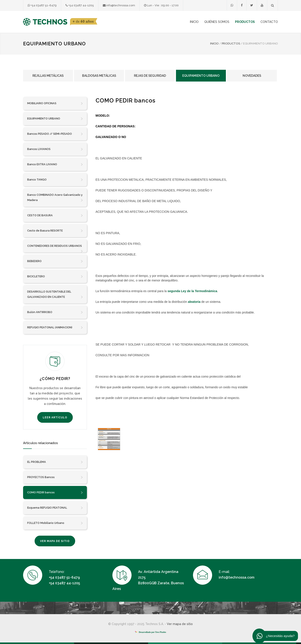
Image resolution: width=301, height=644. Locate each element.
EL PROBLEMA (55, 462)
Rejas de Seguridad (150, 76)
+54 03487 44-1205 (80, 5)
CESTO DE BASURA (55, 215)
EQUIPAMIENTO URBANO (55, 119)
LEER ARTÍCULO (55, 417)
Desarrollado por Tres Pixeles (151, 632)
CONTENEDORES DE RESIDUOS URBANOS (55, 248)
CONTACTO (269, 22)
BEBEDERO (55, 261)
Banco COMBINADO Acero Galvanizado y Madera (55, 198)
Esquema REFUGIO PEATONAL (55, 508)
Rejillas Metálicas (48, 76)
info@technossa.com (119, 5)
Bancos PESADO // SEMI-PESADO (55, 134)
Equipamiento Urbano (201, 76)
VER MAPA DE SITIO (55, 541)
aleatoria (194, 302)
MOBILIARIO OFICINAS (55, 103)
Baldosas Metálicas (99, 76)
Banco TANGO (55, 180)
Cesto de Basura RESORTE (55, 231)
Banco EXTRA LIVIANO (55, 164)
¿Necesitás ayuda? (277, 636)
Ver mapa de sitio (180, 624)
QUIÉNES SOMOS (217, 22)
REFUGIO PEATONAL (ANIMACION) (55, 327)
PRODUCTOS (245, 22)
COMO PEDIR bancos (55, 492)
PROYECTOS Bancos (55, 477)
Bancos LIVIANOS (55, 149)
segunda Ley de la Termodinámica (192, 291)
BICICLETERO (55, 276)
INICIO (194, 22)
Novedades (252, 76)
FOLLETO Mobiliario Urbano (55, 523)
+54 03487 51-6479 (42, 5)
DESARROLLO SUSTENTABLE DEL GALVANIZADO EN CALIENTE (55, 295)
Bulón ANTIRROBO (55, 312)
